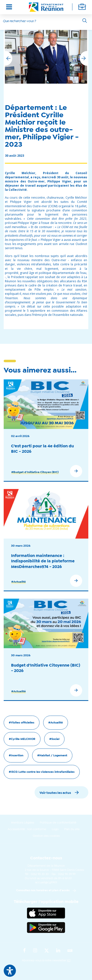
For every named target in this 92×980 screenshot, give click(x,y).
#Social (54, 739)
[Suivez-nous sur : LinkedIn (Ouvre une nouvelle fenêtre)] (58, 951)
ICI (69, 961)
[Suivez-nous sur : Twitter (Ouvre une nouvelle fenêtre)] (47, 951)
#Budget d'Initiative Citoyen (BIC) (35, 472)
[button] (83, 58)
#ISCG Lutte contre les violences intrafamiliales (42, 772)
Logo (55, 829)
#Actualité (19, 582)
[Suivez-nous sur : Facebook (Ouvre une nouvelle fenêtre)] (24, 951)
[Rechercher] (85, 21)
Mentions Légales (23, 823)
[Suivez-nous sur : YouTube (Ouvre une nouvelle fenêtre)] (70, 951)
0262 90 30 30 (40, 874)
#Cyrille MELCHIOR (22, 739)
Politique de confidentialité (58, 823)
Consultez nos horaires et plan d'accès (43, 890)
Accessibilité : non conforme (27, 829)
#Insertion (16, 756)
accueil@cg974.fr (46, 883)
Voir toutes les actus (55, 793)
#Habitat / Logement (52, 756)
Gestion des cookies (46, 836)
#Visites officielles (22, 723)
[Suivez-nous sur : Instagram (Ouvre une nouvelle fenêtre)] (35, 951)
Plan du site (72, 829)
